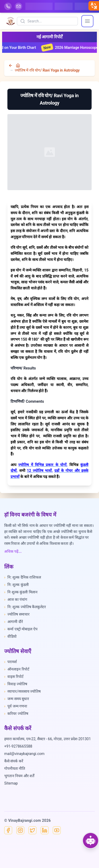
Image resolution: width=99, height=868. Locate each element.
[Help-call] (8, 6)
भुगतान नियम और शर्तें (19, 776)
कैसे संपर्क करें (14, 761)
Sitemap (11, 783)
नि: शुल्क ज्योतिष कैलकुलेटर (25, 607)
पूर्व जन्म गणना (16, 706)
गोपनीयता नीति (15, 768)
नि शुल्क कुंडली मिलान (21, 592)
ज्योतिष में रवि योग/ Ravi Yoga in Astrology (47, 70)
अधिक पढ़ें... (13, 551)
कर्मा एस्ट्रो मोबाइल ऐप (21, 629)
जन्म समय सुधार (17, 699)
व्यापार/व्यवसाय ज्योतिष (22, 691)
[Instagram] (20, 830)
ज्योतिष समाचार (17, 614)
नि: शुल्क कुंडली (16, 585)
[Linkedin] (45, 830)
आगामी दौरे (14, 622)
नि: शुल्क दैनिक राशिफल (23, 577)
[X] (32, 830)
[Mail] (18, 6)
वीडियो (10, 636)
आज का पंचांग (16, 599)
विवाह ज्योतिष (16, 684)
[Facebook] (8, 830)
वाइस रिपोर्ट (14, 677)
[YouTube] (57, 830)
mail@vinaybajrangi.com (24, 754)
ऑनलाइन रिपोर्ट (17, 669)
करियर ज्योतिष (16, 714)
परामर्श (11, 662)
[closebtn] (94, 6)
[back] (11, 65)
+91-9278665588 (18, 746)
